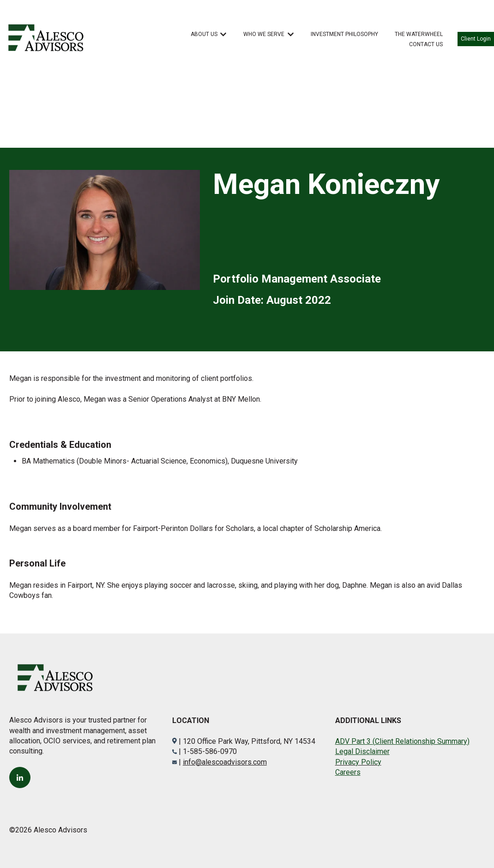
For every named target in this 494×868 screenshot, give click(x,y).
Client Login (476, 39)
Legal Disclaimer (362, 751)
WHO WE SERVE (264, 34)
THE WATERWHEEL (419, 34)
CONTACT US (426, 44)
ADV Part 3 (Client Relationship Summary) (402, 741)
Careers (348, 772)
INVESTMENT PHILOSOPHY (344, 34)
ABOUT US (204, 34)
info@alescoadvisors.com (225, 762)
